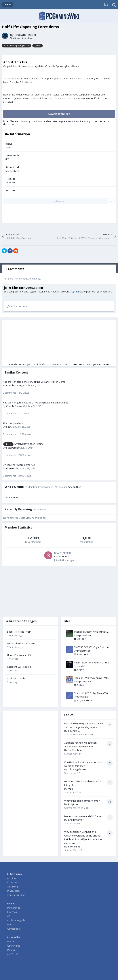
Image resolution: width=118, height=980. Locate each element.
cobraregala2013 (77, 769)
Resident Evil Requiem (19, 667)
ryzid (70, 789)
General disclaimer (17, 895)
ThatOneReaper (25, 35)
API (9, 916)
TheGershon (75, 750)
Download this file (59, 114)
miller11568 (74, 731)
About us (12, 878)
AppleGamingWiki (16, 920)
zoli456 (81, 666)
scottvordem (13, 448)
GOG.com (12, 925)
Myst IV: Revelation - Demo (29, 444)
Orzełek (11, 468)
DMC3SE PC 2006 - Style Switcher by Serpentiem (92, 647)
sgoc (9, 427)
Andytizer (73, 804)
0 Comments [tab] (15, 269)
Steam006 (83, 697)
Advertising (13, 887)
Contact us (12, 882)
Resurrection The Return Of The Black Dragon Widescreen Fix (92, 663)
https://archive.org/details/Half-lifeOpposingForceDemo (48, 66)
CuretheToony (14, 385)
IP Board (11, 942)
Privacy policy (14, 891)
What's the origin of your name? (82, 801)
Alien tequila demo (13, 423)
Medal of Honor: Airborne (21, 643)
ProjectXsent (84, 651)
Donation (77, 364)
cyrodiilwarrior (76, 820)
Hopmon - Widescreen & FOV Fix (92, 678)
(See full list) (74, 487)
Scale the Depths (17, 678)
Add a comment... (19, 306)
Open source (14, 946)
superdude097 (62, 556)
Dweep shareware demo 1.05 (19, 465)
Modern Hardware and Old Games (83, 816)
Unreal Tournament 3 (19, 655)
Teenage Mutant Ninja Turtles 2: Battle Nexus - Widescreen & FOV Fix (92, 632)
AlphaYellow (84, 635)
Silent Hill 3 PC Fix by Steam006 (91, 693)
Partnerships (14, 908)
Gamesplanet (14, 929)
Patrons (11, 950)
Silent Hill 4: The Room (19, 632)
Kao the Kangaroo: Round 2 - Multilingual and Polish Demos (36, 403)
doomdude (12, 497)
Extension (12, 912)
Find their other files (21, 38)
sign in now (77, 292)
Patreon (104, 364)
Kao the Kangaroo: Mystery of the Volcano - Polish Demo (34, 382)
